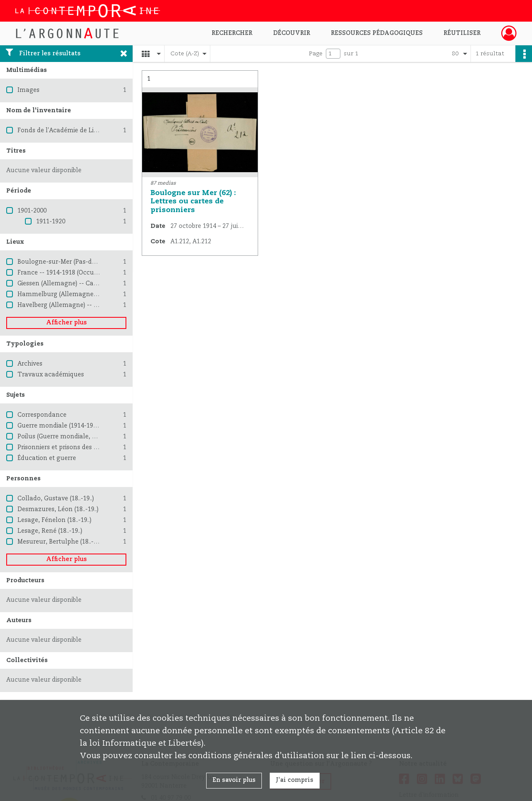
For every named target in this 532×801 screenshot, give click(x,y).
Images (28, 90)
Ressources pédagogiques (377, 33)
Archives (30, 364)
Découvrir (292, 33)
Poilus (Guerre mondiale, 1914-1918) (70, 437)
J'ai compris (295, 780)
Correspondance (42, 415)
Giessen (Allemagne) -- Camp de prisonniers (82, 284)
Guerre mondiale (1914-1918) (59, 426)
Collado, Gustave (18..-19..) (56, 499)
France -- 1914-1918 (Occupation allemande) (83, 273)
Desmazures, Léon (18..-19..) (58, 509)
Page (316, 54)
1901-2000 (32, 211)
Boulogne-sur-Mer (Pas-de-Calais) (67, 262)
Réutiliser (462, 33)
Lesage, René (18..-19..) (50, 531)
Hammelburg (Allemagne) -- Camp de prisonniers (91, 294)
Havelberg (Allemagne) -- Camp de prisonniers (86, 305)
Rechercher (232, 33)
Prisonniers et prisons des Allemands (72, 447)
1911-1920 (51, 222)
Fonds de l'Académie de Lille (59, 131)
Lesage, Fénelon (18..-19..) (54, 520)
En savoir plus (234, 780)
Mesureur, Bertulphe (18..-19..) (61, 542)
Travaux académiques (51, 375)
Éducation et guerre (47, 458)
